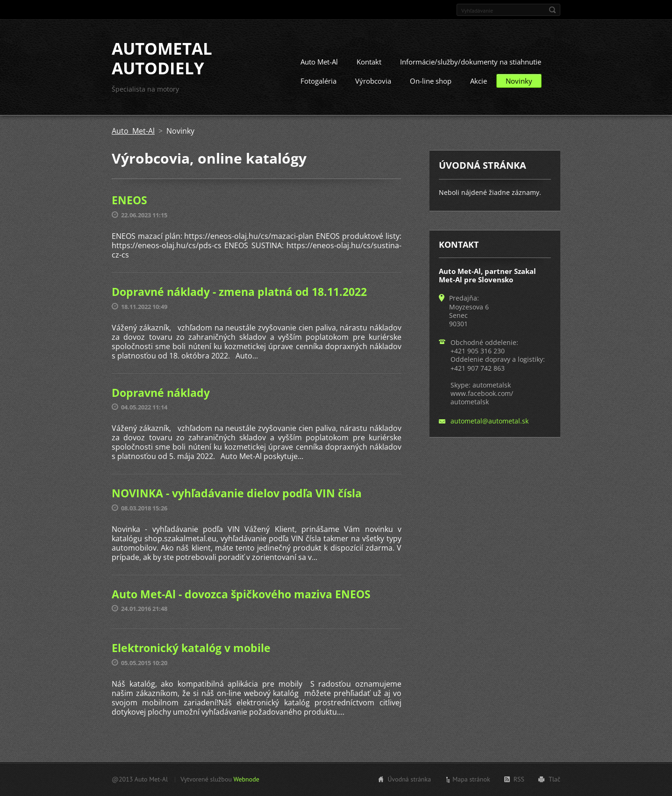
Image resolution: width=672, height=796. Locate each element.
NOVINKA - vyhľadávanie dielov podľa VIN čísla (237, 493)
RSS (519, 779)
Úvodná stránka (409, 779)
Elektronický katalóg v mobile (191, 648)
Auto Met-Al (319, 62)
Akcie (479, 81)
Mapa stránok (471, 779)
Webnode (246, 779)
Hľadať (552, 10)
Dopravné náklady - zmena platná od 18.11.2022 (239, 292)
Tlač (554, 779)
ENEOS (129, 200)
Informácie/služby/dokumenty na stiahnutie (471, 62)
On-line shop (431, 81)
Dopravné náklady (161, 393)
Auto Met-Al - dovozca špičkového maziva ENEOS (241, 594)
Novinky (519, 81)
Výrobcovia (373, 81)
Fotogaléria (318, 81)
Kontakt (369, 62)
